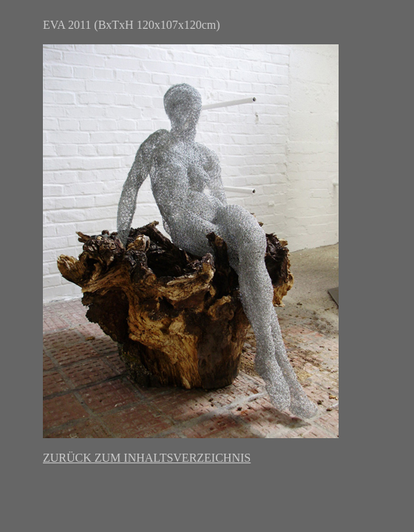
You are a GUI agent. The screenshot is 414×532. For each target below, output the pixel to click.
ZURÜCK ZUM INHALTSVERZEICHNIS (147, 458)
